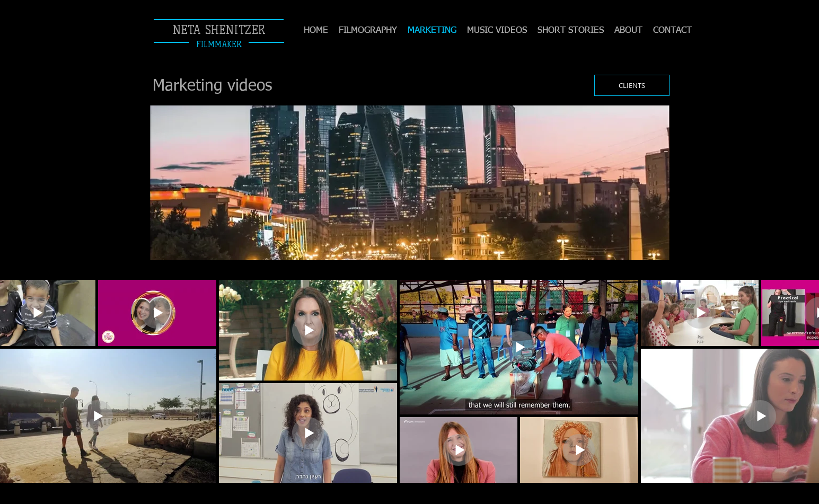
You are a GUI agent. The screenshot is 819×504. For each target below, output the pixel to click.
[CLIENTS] (632, 85)
